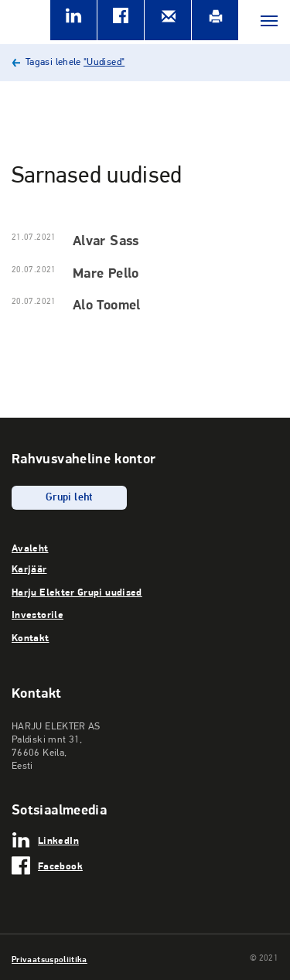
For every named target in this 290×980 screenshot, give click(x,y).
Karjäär (29, 569)
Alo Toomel (107, 304)
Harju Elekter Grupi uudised (77, 592)
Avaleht (30, 548)
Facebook (60, 866)
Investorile (38, 614)
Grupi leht (69, 498)
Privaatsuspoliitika (49, 959)
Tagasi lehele (75, 62)
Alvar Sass (106, 240)
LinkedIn (58, 840)
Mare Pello (106, 273)
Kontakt (31, 637)
